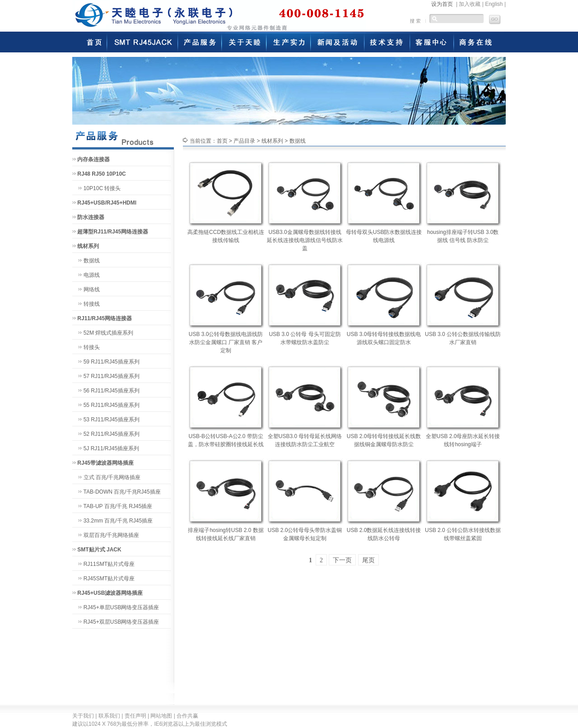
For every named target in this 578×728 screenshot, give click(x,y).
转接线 (92, 304)
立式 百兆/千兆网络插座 (112, 477)
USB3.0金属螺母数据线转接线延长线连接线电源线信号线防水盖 (305, 240)
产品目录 (244, 141)
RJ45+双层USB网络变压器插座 (121, 622)
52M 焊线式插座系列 (109, 333)
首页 (222, 141)
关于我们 (83, 716)
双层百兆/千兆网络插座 (111, 535)
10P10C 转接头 (102, 188)
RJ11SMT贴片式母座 (109, 564)
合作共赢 (187, 716)
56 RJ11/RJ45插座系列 (112, 391)
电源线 (92, 275)
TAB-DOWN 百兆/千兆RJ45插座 (122, 492)
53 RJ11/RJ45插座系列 (112, 420)
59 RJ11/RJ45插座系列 (112, 362)
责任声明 (135, 716)
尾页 (368, 560)
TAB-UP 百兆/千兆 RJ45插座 (118, 506)
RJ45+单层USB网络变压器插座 (121, 607)
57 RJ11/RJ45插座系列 (112, 376)
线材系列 (272, 141)
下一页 (342, 560)
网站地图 (161, 716)
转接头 (92, 347)
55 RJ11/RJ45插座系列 (112, 405)
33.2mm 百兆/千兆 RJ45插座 (118, 521)
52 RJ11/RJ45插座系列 (112, 434)
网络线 (92, 289)
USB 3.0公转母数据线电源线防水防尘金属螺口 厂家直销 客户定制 (226, 342)
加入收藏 (470, 4)
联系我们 (109, 716)
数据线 (92, 261)
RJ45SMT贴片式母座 (109, 579)
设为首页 (442, 4)
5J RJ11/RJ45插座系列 (111, 448)
